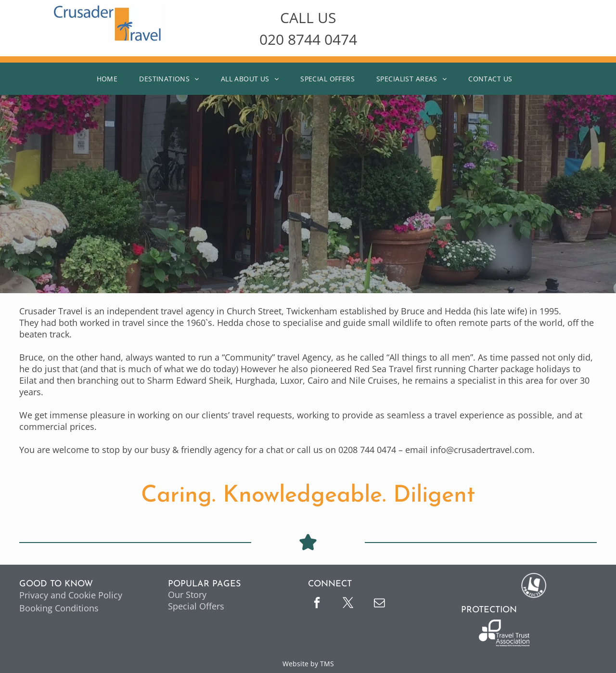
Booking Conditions (59, 608)
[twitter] (348, 604)
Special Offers (196, 606)
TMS (327, 664)
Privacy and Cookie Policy (71, 595)
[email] (379, 604)
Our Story (187, 595)
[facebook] (317, 604)
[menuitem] (111, 79)
